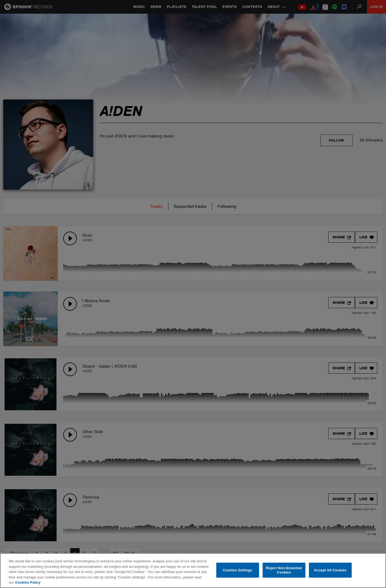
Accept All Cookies (330, 570)
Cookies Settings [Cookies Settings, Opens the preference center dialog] (238, 570)
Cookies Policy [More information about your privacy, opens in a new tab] (28, 582)
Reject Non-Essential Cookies (284, 570)
